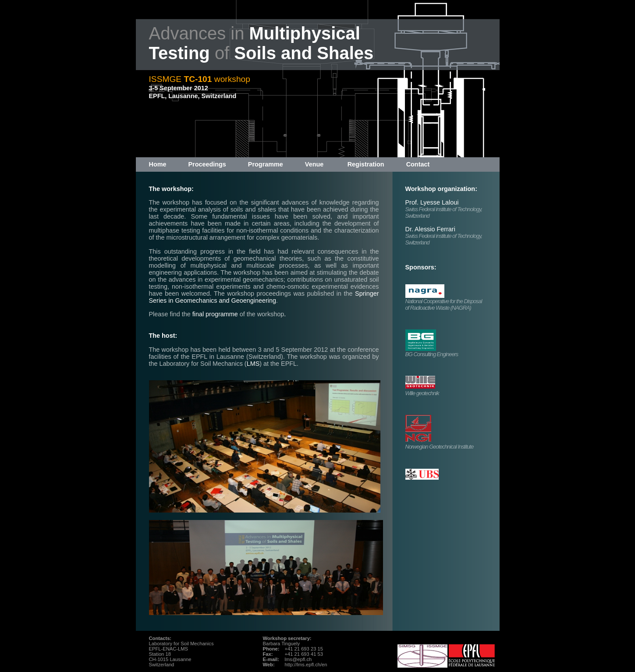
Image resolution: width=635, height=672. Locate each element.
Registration (366, 164)
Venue (314, 164)
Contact (418, 164)
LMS (253, 364)
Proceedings (207, 164)
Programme (266, 164)
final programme (215, 314)
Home (158, 164)
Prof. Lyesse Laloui (432, 202)
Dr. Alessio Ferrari (430, 229)
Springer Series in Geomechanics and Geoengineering (264, 297)
